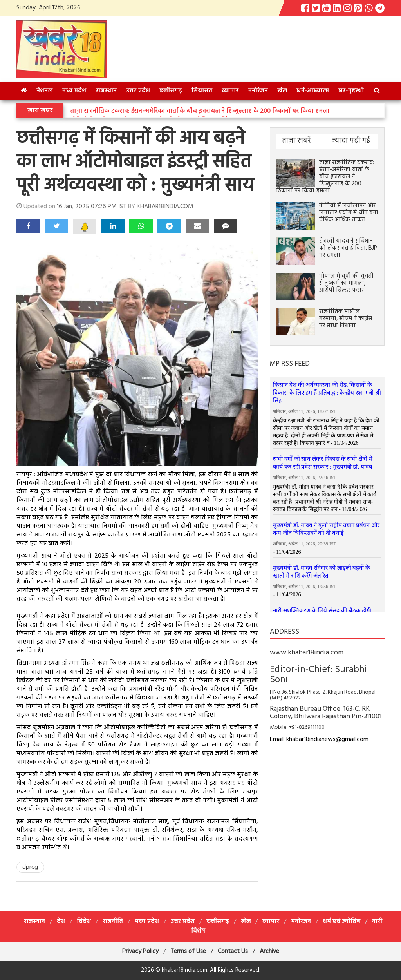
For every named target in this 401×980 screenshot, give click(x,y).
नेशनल (44, 91)
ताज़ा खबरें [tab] (296, 141)
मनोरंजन (258, 91)
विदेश (84, 922)
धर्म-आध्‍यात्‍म (313, 91)
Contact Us (233, 951)
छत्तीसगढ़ (171, 91)
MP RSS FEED (290, 364)
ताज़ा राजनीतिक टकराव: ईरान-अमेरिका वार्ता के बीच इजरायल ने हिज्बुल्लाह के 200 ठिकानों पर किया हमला (200, 111)
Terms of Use (188, 951)
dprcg (30, 867)
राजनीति (113, 922)
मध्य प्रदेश (74, 91)
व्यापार (230, 91)
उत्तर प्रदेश (138, 91)
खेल (282, 91)
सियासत (202, 91)
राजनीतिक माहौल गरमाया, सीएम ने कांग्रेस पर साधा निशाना (346, 319)
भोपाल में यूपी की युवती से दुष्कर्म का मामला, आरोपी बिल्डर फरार (346, 283)
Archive (269, 951)
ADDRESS (284, 632)
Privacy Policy (140, 951)
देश (61, 922)
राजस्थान (106, 91)
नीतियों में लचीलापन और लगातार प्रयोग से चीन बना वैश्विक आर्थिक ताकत (349, 213)
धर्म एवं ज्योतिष (341, 922)
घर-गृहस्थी (351, 91)
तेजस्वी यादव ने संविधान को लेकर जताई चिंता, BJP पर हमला (348, 248)
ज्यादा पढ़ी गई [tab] (351, 141)
